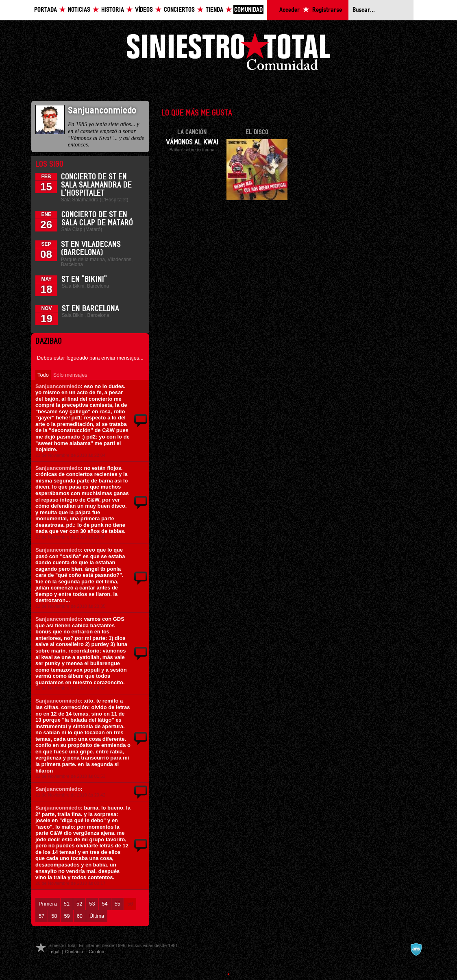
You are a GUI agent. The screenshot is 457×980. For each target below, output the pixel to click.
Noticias (79, 10)
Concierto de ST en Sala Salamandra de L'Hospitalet (96, 185)
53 (92, 904)
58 (54, 916)
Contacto (74, 952)
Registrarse (327, 10)
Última (97, 916)
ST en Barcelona (90, 309)
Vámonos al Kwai (192, 142)
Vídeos (144, 10)
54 (105, 904)
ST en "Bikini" (84, 279)
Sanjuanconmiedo (58, 386)
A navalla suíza (416, 949)
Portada (46, 10)
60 (80, 916)
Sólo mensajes (70, 375)
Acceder (289, 10)
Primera (48, 904)
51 (67, 904)
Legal (54, 952)
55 (118, 904)
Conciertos (179, 10)
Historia (113, 10)
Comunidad (248, 10)
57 (41, 916)
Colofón (96, 952)
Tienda (214, 10)
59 (67, 916)
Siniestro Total (228, 53)
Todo (43, 375)
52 (79, 904)
